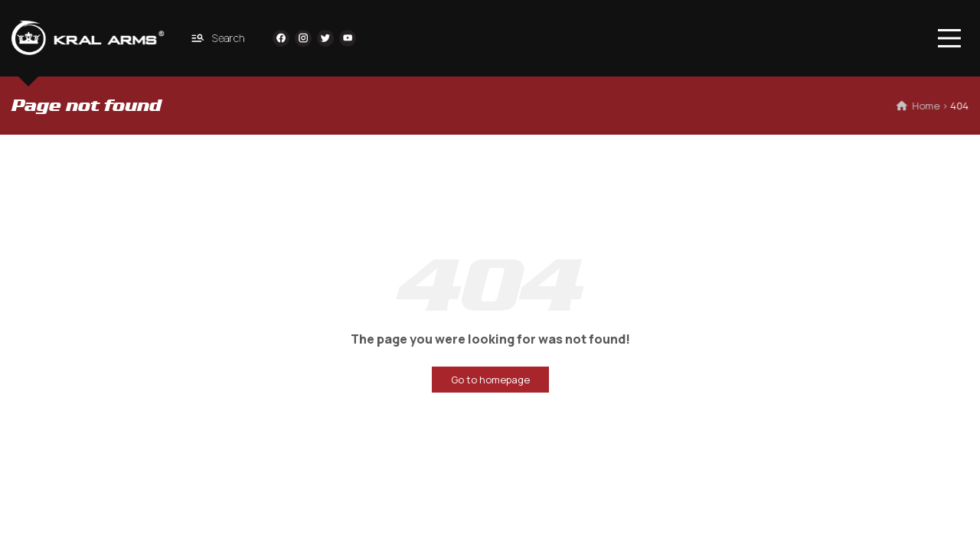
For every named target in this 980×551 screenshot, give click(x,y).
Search (218, 38)
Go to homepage (490, 380)
